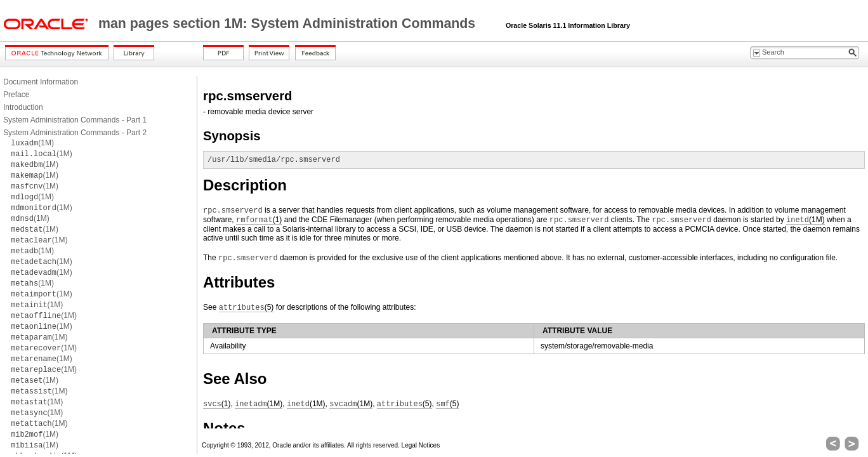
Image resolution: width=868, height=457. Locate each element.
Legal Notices (421, 445)
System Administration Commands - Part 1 (75, 120)
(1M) (32, 143)
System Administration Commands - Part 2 (75, 133)
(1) (259, 220)
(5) (247, 308)
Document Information (41, 82)
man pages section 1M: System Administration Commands (289, 23)
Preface (16, 95)
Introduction (23, 107)
